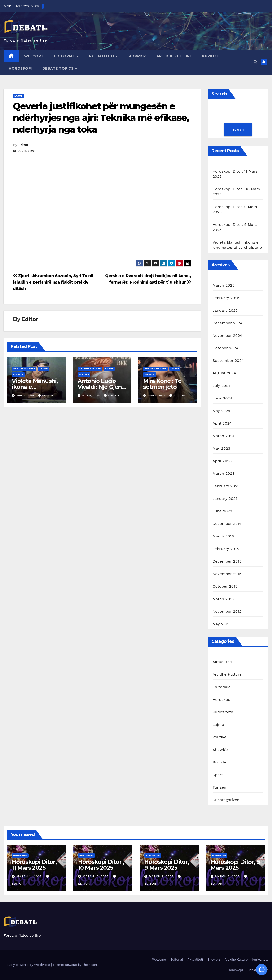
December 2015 (227, 561)
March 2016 (223, 536)
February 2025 (226, 298)
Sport (218, 775)
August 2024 (224, 373)
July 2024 (222, 386)
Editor (23, 145)
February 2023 (226, 486)
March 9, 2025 (162, 876)
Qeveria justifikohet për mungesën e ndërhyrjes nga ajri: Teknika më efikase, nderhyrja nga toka (101, 118)
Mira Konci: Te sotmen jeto (162, 384)
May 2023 (222, 448)
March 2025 (224, 285)
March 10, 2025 (96, 876)
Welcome (34, 56)
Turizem (220, 787)
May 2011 (221, 624)
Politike (220, 737)
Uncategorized (226, 800)
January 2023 (225, 499)
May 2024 (222, 411)
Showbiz (137, 56)
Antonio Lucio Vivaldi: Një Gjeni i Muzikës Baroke (102, 387)
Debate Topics (59, 68)
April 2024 (222, 423)
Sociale (18, 375)
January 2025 (225, 310)
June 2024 (222, 398)
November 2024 (227, 335)
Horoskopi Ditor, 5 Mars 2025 (235, 865)
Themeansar (91, 965)
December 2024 (228, 323)
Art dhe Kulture (174, 56)
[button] (255, 62)
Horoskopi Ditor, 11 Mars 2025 (34, 865)
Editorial (65, 56)
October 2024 (225, 348)
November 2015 (227, 574)
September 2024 (228, 361)
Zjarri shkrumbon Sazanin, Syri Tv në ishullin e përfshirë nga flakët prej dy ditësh (53, 282)
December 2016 (227, 524)
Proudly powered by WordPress (27, 965)
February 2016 (226, 549)
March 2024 (224, 436)
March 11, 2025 (30, 876)
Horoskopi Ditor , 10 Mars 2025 (101, 865)
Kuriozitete (215, 56)
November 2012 (227, 611)
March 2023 (224, 473)
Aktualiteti (102, 56)
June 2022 (222, 511)
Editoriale (222, 687)
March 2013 (223, 599)
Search (219, 94)
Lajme (18, 96)
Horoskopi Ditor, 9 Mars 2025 (167, 865)
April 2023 (222, 461)
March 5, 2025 (228, 876)
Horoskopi (20, 68)
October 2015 (225, 586)
